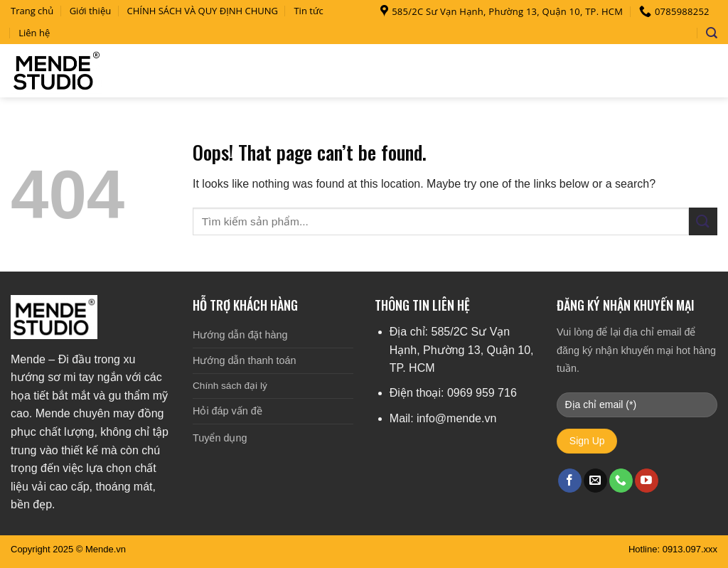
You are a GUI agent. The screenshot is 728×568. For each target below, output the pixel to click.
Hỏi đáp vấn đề (227, 411)
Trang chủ (32, 11)
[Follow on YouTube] (647, 481)
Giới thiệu (91, 11)
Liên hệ (34, 33)
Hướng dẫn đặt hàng (240, 335)
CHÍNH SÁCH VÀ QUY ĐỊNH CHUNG (203, 11)
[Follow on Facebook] (570, 481)
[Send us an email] (595, 481)
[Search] (712, 33)
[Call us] (621, 481)
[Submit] (703, 221)
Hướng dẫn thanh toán (244, 360)
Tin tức (308, 11)
